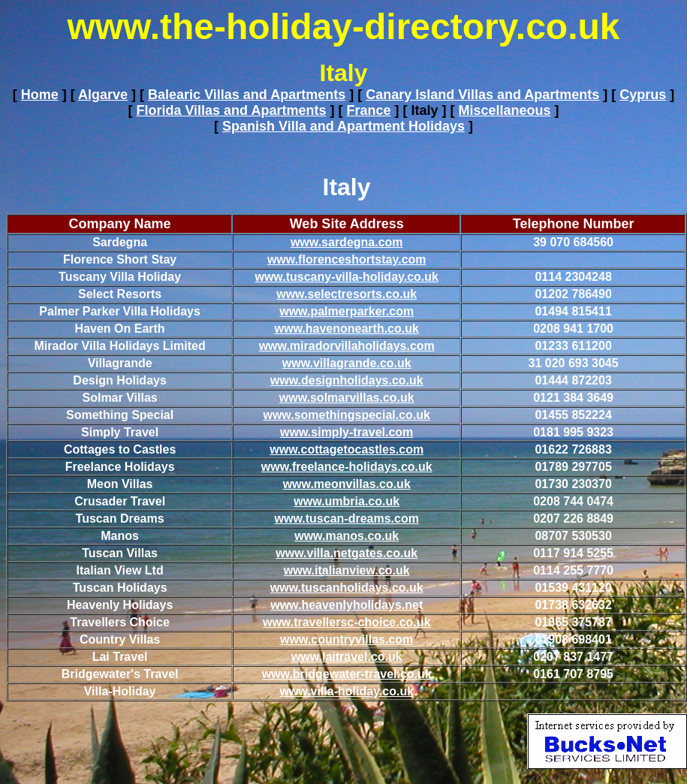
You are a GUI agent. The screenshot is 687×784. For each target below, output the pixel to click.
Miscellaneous (505, 110)
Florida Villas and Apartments (231, 110)
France (368, 110)
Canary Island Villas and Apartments (482, 95)
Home (40, 95)
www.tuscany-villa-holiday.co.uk (347, 277)
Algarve (103, 95)
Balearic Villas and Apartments (247, 95)
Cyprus (643, 95)
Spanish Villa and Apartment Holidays (343, 126)
